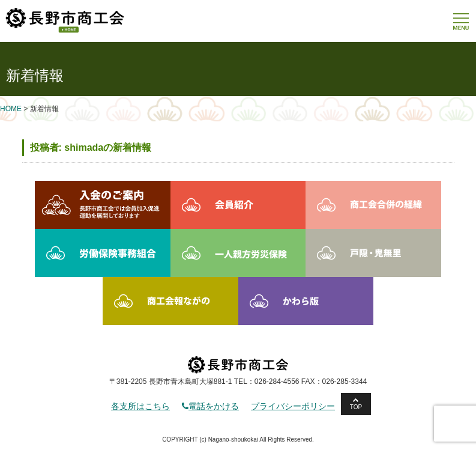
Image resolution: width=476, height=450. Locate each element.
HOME (11, 109)
